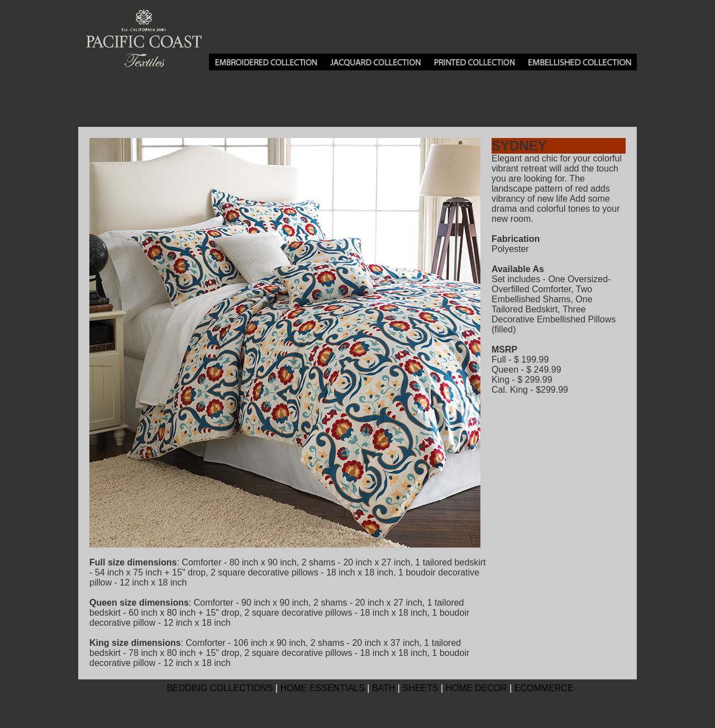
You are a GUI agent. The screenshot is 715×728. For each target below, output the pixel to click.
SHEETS (420, 688)
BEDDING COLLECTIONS (220, 688)
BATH (383, 688)
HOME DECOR (476, 688)
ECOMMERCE (544, 688)
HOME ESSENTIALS (323, 688)
